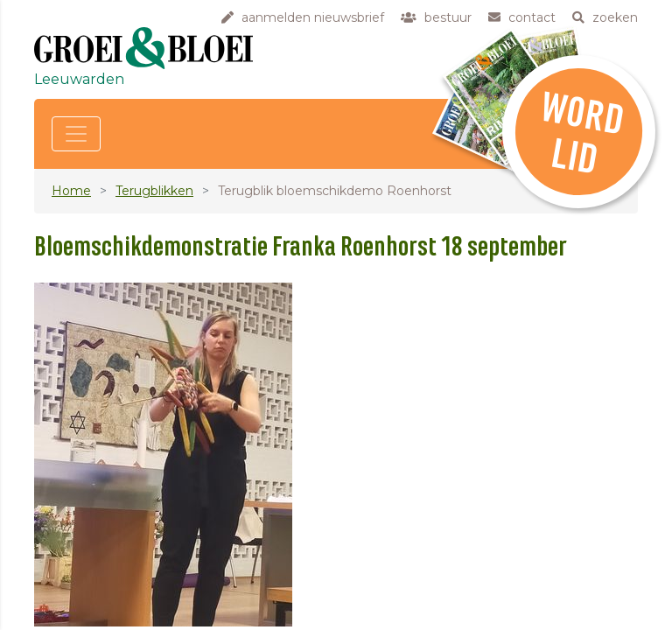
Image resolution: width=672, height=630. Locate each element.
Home (71, 191)
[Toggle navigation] (76, 134)
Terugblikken (154, 191)
